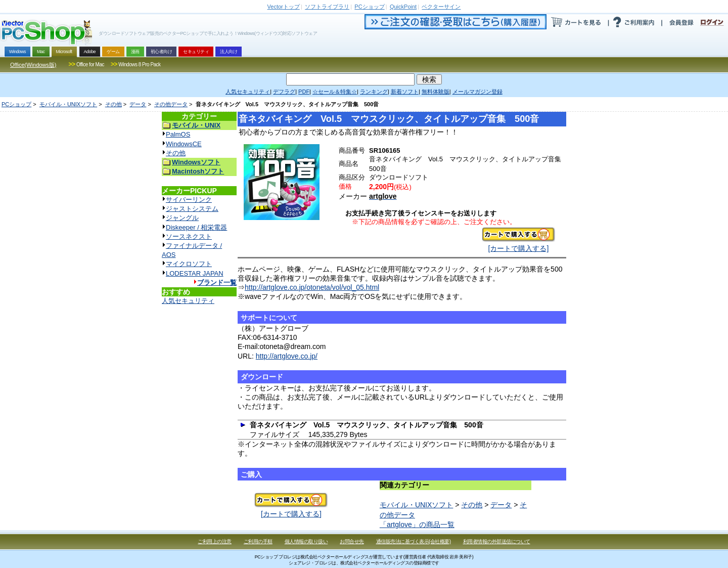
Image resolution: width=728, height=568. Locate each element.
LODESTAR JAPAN (195, 273)
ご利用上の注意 (215, 541)
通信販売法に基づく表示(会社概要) (414, 541)
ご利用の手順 (258, 541)
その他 (113, 104)
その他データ (171, 104)
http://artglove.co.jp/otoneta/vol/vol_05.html (312, 287)
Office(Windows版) (33, 65)
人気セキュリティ (188, 301)
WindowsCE (184, 144)
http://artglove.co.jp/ (287, 356)
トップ (284, 7)
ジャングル (182, 218)
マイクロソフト (189, 264)
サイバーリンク (189, 200)
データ (138, 104)
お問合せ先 (352, 541)
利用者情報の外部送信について (497, 541)
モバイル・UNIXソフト (68, 104)
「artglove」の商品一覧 (417, 525)
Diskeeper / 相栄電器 (196, 227)
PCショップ (16, 104)
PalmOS (178, 134)
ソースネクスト (189, 236)
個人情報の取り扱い (306, 541)
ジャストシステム (192, 209)
